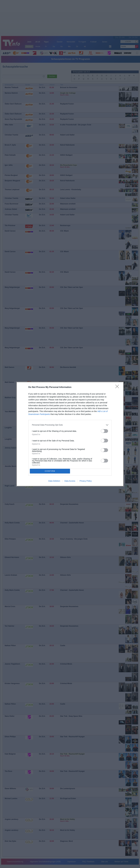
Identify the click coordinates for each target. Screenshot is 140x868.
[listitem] (70, 425)
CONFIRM (50, 471)
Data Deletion (54, 481)
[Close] (118, 387)
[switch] (104, 431)
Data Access (70, 481)
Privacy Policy (86, 481)
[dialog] (70, 434)
